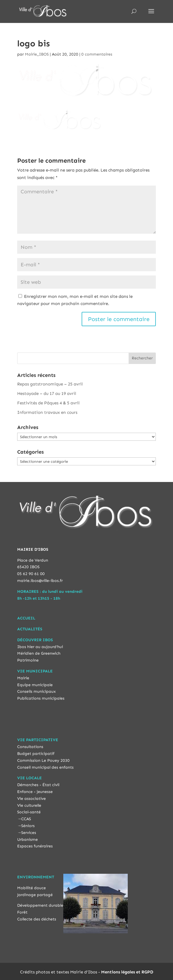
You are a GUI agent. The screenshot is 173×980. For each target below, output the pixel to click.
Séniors (28, 826)
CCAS (26, 819)
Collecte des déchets (37, 919)
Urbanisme (27, 840)
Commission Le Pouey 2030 (43, 760)
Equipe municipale (35, 685)
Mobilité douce (32, 888)
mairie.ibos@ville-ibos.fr (40, 581)
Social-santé (29, 812)
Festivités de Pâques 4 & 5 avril (48, 403)
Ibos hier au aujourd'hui (40, 647)
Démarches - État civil (38, 785)
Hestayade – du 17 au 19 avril (47, 393)
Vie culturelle (29, 805)
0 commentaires (97, 54)
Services (29, 833)
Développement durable (40, 905)
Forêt (22, 912)
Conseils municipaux (37, 691)
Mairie (23, 678)
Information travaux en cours (47, 412)
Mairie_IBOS (37, 54)
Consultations (30, 747)
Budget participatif (36, 754)
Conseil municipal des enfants (45, 767)
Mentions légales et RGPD (127, 972)
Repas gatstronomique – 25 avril (50, 384)
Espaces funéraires (35, 846)
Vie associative (32, 799)
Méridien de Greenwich (39, 653)
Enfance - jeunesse (35, 792)
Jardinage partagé (35, 895)
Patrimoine (28, 660)
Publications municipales (41, 698)
